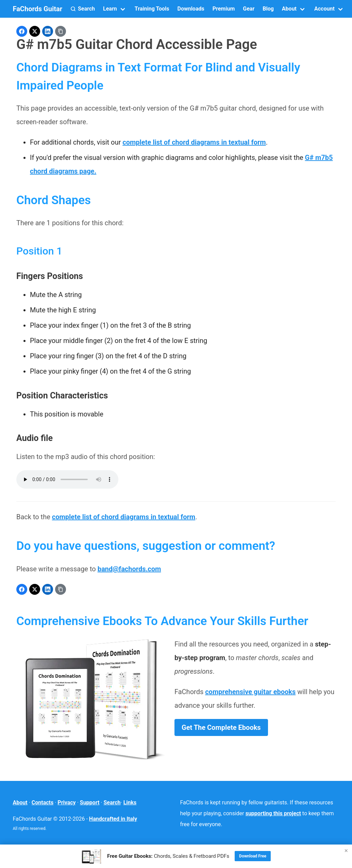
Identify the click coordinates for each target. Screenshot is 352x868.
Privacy (66, 803)
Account (324, 9)
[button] (83, 9)
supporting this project (273, 813)
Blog (268, 9)
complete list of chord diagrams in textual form (194, 142)
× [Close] (346, 850)
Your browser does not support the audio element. (67, 479)
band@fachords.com (129, 569)
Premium (224, 9)
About (289, 9)
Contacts (43, 803)
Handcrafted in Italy (113, 819)
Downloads (191, 9)
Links (130, 803)
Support (90, 803)
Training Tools (152, 9)
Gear (249, 9)
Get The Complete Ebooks (221, 727)
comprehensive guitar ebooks (250, 692)
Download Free (253, 856)
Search (112, 803)
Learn (110, 9)
